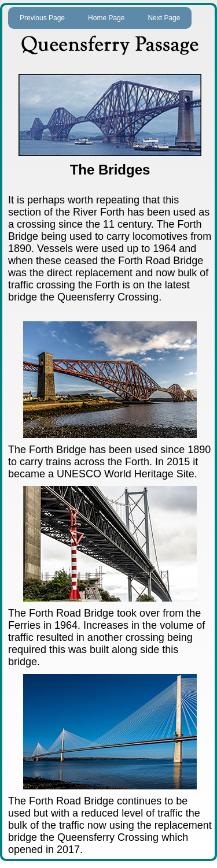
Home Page (106, 18)
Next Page (164, 18)
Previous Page (42, 18)
